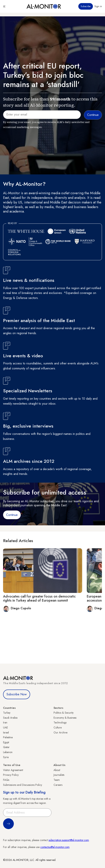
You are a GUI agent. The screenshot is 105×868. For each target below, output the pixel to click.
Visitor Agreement (13, 770)
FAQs (6, 780)
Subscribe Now (17, 694)
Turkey (7, 713)
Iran (5, 722)
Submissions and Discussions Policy (23, 785)
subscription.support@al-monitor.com (69, 840)
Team (57, 780)
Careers (58, 785)
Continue (12, 515)
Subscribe (86, 6)
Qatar (6, 747)
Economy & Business (65, 718)
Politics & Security (64, 713)
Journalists (59, 775)
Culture (58, 727)
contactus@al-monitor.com (55, 847)
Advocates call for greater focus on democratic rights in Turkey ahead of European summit (39, 598)
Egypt (6, 742)
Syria (6, 757)
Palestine (8, 737)
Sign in (98, 6)
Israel (6, 732)
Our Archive (60, 732)
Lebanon (8, 752)
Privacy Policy (11, 775)
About (57, 770)
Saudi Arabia (10, 718)
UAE (5, 727)
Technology (60, 722)
